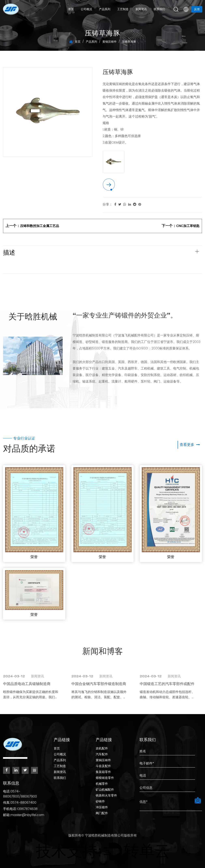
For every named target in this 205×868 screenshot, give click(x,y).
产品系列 (105, 9)
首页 (71, 9)
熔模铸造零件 (105, 778)
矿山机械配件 (105, 790)
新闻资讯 (141, 9)
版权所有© (77, 834)
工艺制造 (123, 9)
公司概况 (86, 9)
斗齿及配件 (103, 767)
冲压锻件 (102, 808)
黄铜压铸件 (109, 42)
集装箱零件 (103, 772)
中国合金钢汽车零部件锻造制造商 (99, 684)
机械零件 (102, 784)
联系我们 (159, 9)
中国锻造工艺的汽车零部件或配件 (167, 684)
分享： (107, 204)
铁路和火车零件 (106, 796)
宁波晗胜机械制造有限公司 (104, 834)
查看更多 (190, 445)
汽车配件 (102, 755)
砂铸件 (100, 802)
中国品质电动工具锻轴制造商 (27, 684)
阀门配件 (102, 814)
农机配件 (102, 749)
